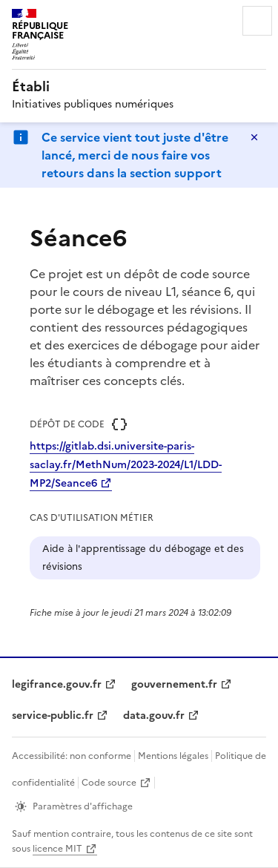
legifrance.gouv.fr (57, 684)
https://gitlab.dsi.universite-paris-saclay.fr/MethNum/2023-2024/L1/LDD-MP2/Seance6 (126, 465)
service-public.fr (53, 716)
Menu (257, 21)
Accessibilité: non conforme (72, 756)
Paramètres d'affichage (83, 806)
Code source (109, 783)
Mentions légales (173, 756)
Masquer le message (254, 137)
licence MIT (57, 849)
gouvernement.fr (174, 684)
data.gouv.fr (154, 716)
